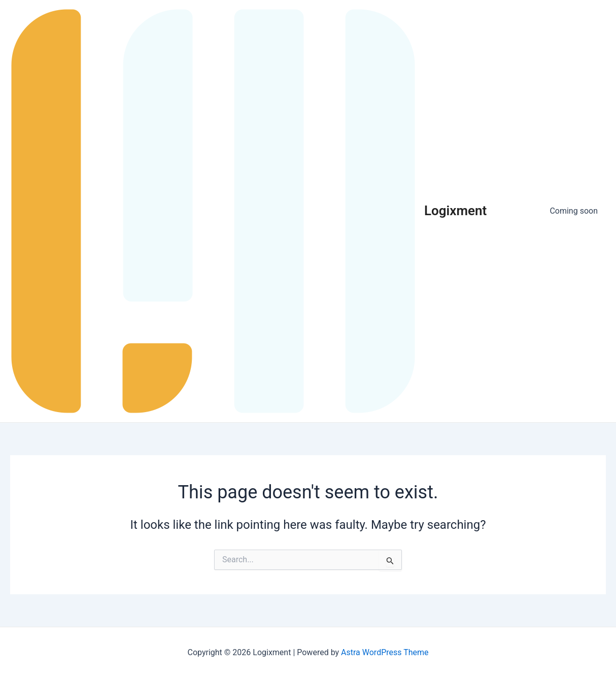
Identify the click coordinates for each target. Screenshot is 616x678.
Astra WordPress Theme (385, 652)
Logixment (455, 211)
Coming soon (574, 211)
